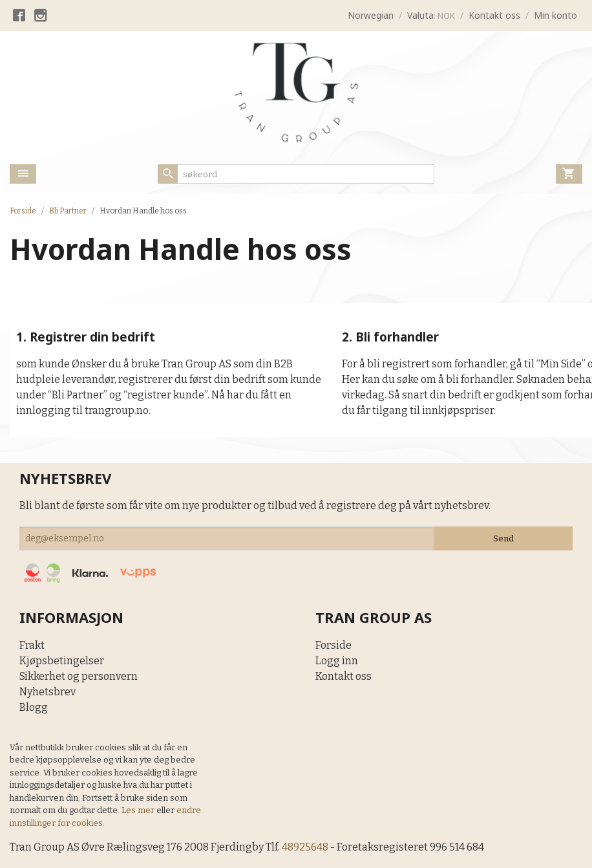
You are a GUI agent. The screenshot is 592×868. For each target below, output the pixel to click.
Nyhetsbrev (48, 692)
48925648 (306, 847)
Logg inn (337, 661)
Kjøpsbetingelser (62, 661)
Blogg (34, 707)
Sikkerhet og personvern (79, 676)
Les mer (139, 810)
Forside (23, 211)
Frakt (32, 645)
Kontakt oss (344, 676)
